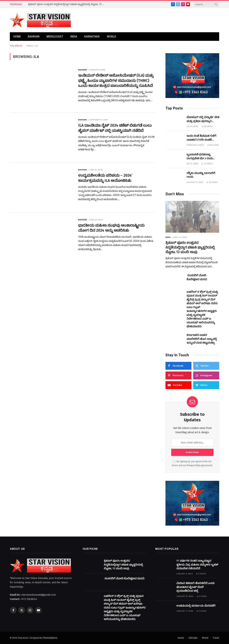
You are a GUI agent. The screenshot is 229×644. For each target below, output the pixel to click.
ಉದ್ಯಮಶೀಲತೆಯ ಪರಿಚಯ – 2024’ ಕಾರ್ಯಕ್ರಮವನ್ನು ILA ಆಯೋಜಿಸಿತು (105, 178)
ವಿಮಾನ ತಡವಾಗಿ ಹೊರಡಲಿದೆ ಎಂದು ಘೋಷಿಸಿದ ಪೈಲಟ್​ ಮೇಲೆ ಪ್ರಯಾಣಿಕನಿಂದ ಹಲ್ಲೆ (195, 587)
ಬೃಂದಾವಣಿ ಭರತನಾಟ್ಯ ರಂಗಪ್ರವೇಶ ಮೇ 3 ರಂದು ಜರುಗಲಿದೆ (200, 157)
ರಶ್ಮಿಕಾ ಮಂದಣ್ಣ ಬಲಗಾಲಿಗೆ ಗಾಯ (201, 175)
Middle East (55, 37)
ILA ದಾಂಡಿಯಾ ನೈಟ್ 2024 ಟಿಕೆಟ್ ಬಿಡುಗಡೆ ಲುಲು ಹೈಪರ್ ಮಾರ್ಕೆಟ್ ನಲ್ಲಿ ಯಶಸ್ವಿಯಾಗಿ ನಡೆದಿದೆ (115, 128)
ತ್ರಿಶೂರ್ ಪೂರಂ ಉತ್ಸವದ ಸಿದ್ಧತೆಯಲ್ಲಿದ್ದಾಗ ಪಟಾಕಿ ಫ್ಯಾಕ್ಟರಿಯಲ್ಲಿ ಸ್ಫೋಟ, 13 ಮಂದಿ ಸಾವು (68, 4)
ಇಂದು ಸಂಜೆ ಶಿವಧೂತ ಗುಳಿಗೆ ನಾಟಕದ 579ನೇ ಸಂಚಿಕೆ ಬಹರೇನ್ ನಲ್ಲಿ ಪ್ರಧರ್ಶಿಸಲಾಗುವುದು (201, 138)
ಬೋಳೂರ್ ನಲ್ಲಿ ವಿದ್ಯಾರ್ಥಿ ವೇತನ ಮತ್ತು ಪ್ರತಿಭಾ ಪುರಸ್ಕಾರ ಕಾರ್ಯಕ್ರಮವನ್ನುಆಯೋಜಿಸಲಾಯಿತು (207, 119)
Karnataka (92, 37)
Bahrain (34, 37)
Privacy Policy (194, 465)
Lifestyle (193, 638)
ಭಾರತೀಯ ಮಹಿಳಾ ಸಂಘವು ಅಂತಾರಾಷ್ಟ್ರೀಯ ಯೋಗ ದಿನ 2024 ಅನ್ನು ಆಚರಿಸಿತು (111, 228)
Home (17, 37)
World (111, 37)
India (74, 37)
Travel (216, 638)
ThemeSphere (50, 638)
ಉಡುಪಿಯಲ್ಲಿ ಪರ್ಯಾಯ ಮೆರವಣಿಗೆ (196, 606)
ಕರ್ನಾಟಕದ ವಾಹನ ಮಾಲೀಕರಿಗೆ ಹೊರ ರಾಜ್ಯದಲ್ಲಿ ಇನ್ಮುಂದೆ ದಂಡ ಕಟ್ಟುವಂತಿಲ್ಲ (202, 339)
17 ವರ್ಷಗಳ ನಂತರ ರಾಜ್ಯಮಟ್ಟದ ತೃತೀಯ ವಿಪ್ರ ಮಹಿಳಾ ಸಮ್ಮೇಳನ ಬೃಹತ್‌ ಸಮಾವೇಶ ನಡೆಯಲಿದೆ (197, 565)
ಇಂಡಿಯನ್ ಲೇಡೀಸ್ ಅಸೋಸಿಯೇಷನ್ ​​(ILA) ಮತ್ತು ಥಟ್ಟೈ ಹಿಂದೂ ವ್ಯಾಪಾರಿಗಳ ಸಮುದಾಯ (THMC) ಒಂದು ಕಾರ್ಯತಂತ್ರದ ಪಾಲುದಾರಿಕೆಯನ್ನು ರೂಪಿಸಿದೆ (116, 81)
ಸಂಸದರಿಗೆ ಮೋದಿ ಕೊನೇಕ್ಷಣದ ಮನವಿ (197, 277)
